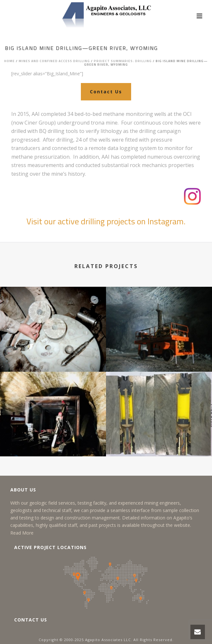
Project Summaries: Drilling (123, 61)
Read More (22, 533)
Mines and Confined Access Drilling (54, 61)
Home (10, 61)
